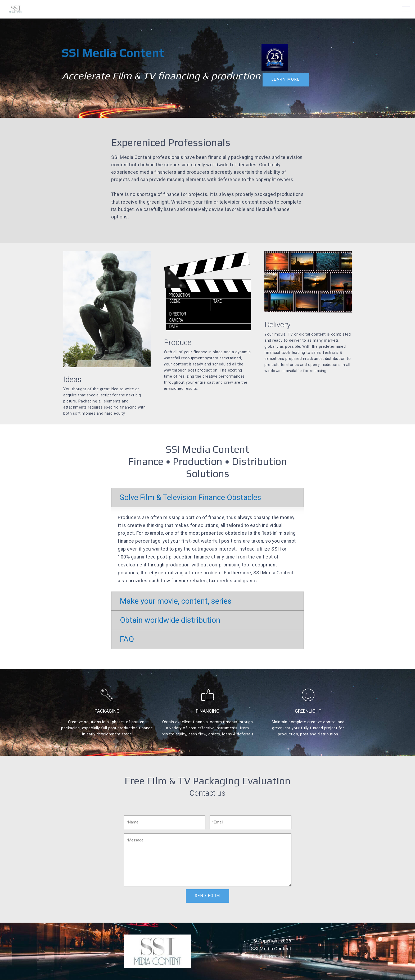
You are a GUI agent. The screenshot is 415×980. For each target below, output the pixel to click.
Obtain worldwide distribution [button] (170, 620)
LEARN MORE (286, 79)
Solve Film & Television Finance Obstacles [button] (191, 497)
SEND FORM (207, 896)
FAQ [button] (127, 639)
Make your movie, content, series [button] (176, 601)
